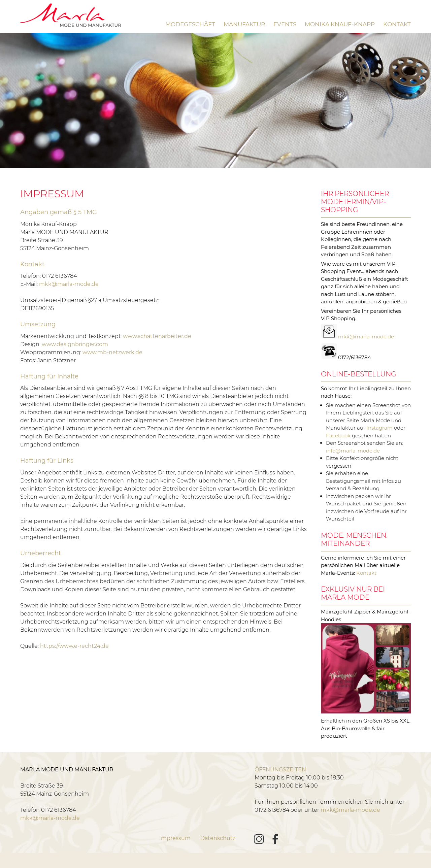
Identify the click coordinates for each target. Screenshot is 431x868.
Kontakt (397, 24)
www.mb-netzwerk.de (112, 352)
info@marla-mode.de (353, 451)
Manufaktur (244, 24)
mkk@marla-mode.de (69, 284)
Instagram (379, 428)
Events (285, 24)
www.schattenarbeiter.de (157, 336)
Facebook (338, 436)
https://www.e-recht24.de (74, 646)
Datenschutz (218, 838)
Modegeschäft (190, 24)
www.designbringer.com (75, 344)
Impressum (175, 838)
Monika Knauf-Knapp (340, 24)
